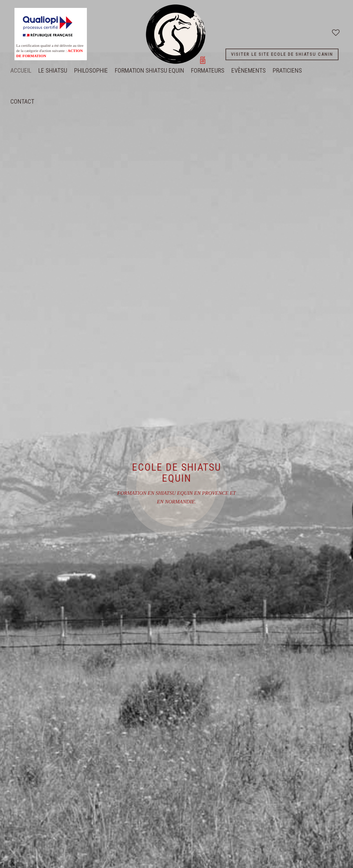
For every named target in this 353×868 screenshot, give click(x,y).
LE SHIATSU (53, 70)
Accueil (21, 70)
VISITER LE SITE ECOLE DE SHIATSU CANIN (282, 54)
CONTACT (22, 101)
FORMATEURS (208, 70)
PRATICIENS (287, 70)
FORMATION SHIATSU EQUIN (149, 70)
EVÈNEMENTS (249, 70)
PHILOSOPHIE (91, 70)
